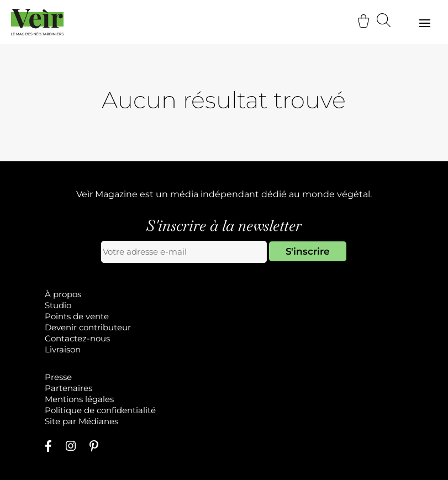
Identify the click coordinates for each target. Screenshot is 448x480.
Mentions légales (79, 399)
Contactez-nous (77, 338)
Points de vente (77, 316)
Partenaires (68, 388)
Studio (58, 305)
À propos (63, 294)
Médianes (98, 421)
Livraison (63, 349)
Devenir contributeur (88, 327)
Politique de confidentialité (100, 410)
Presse (58, 377)
